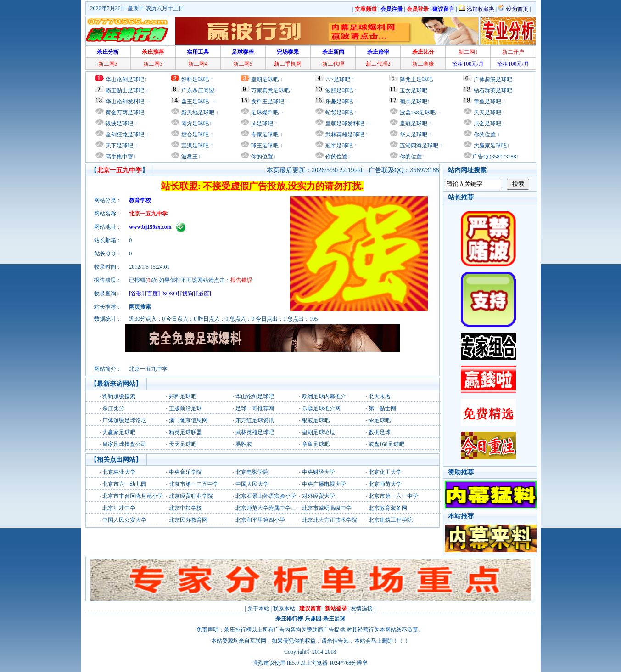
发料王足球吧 (268, 102)
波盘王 (189, 157)
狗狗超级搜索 (119, 396)
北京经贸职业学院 (191, 496)
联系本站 (284, 609)
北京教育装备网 (388, 508)
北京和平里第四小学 (260, 520)
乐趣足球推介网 (321, 408)
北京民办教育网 (188, 520)
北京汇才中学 (119, 508)
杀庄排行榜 (289, 619)
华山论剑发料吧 (125, 102)
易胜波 (244, 444)
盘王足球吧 (195, 102)
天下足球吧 (119, 146)
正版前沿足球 (185, 408)
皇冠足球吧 (413, 124)
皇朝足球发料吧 (344, 124)
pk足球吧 (261, 124)
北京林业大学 (119, 472)
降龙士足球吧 (416, 79)
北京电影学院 (252, 472)
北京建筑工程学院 (391, 520)
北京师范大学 (385, 484)
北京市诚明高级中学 (327, 508)
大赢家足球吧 (490, 146)
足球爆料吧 (265, 113)
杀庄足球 (334, 619)
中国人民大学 (252, 484)
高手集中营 (119, 157)
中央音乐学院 (185, 472)
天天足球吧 (487, 113)
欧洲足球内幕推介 (324, 396)
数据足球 (380, 432)
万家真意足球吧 (270, 90)
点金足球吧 (487, 124)
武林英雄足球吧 (344, 135)
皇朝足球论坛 (319, 432)
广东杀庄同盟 (198, 90)
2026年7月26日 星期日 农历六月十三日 (137, 8)
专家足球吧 (264, 135)
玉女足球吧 (414, 90)
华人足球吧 (413, 135)
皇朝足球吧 (265, 79)
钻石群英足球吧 (493, 90)
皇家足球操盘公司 (124, 444)
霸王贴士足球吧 (125, 90)
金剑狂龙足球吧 (124, 135)
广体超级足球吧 (493, 79)
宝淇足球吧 (195, 146)
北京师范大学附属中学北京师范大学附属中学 (291, 508)
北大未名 (380, 396)
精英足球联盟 (185, 432)
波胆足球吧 (339, 90)
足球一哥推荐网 (255, 408)
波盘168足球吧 (418, 113)
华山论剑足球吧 (125, 79)
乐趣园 (313, 619)
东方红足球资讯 (255, 420)
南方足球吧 (194, 124)
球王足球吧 (264, 146)
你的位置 (261, 157)
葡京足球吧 (414, 102)
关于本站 (258, 609)
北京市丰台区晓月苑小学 (133, 496)
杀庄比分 (113, 408)
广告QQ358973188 (494, 157)
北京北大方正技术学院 (330, 520)
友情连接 (362, 609)
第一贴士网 (382, 408)
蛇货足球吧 (340, 113)
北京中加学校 (185, 508)
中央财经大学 (319, 472)
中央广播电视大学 (324, 484)
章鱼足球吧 (487, 102)
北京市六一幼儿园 (124, 484)
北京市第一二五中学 (194, 484)
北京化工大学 (385, 472)
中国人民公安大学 (124, 520)
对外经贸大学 (319, 496)
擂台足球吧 (194, 135)
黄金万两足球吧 (125, 113)
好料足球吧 (195, 79)
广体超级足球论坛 (124, 420)
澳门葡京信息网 (188, 420)
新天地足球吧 (197, 113)
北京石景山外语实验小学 (266, 496)
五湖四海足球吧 (418, 146)
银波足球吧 (119, 124)
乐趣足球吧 (339, 102)
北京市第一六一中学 (393, 496)
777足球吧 (338, 79)
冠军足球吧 (338, 146)
